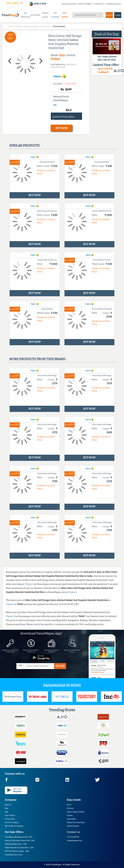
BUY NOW (62, 128)
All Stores (70, 808)
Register (109, 15)
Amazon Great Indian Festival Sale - (20, 841)
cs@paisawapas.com (75, 841)
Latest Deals (71, 819)
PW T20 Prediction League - (17, 851)
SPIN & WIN (38, 4)
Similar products (24, 145)
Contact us (74, 832)
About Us (8, 805)
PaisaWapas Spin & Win (14, 855)
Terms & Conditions (12, 822)
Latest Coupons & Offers (76, 812)
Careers (70, 815)
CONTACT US (99, 4)
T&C (55, 105)
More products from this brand (37, 359)
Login (118, 15)
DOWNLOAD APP (114, 4)
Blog (6, 808)
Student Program (73, 826)
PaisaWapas (56, 865)
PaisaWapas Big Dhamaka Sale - (18, 837)
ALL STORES (35, 15)
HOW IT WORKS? (85, 4)
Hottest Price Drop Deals (76, 822)
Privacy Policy (10, 819)
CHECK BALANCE (69, 4)
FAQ (6, 812)
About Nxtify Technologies (14, 826)
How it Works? (10, 815)
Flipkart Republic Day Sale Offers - (19, 848)
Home (69, 805)
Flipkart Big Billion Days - (16, 844)
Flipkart (55, 59)
